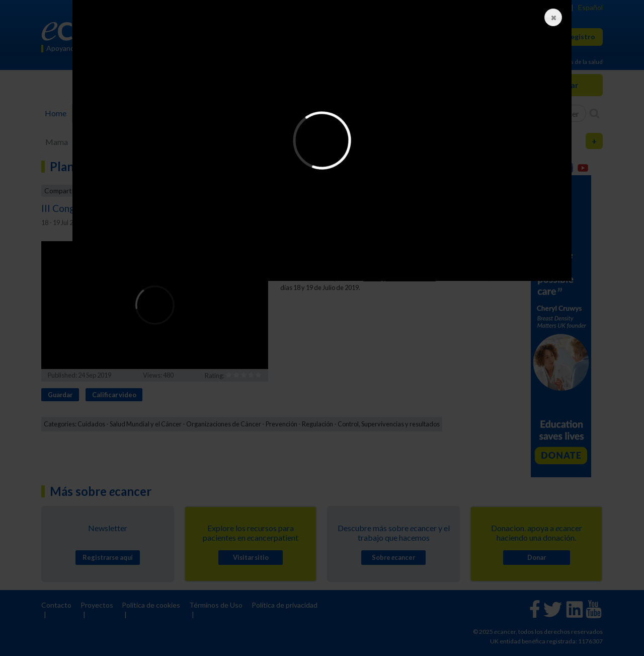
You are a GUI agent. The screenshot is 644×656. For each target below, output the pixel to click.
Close (551, 18)
